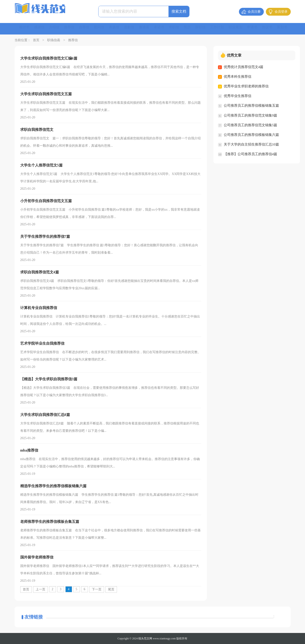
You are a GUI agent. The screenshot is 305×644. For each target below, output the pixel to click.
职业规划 (246, 29)
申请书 (263, 29)
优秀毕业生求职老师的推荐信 (246, 86)
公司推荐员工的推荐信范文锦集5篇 (251, 125)
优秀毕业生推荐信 (238, 96)
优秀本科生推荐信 (238, 77)
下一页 (97, 589)
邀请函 (150, 29)
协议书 (279, 29)
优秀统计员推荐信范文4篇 (244, 67)
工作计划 (226, 29)
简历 (195, 29)
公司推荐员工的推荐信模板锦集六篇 (251, 135)
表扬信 (119, 29)
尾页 (111, 589)
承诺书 (166, 29)
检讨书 (25, 29)
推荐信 (72, 29)
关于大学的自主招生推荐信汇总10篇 (251, 144)
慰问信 (103, 29)
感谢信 (40, 29)
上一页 (41, 589)
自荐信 (87, 29)
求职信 (181, 29)
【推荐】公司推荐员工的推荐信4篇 (251, 154)
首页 (36, 40)
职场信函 (54, 40)
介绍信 (56, 29)
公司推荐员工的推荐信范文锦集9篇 (251, 115)
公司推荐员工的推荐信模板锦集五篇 (251, 106)
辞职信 (209, 29)
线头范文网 (145, 638)
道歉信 (134, 29)
